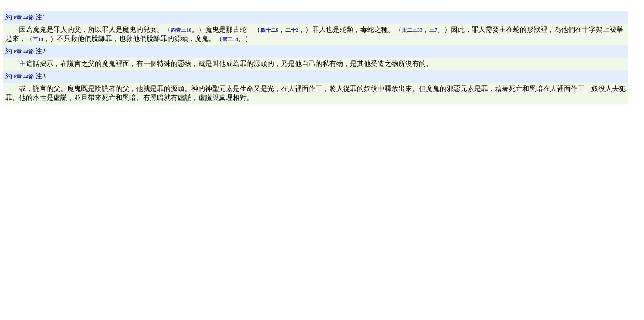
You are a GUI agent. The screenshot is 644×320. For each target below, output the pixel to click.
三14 (38, 39)
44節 (28, 18)
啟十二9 (269, 30)
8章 (18, 18)
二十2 (292, 30)
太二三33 (412, 30)
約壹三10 (181, 30)
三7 (433, 30)
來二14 (230, 39)
